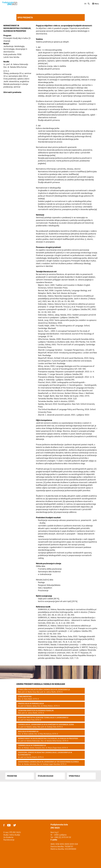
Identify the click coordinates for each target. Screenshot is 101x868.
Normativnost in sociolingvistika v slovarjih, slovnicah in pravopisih (48, 738)
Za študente (8, 837)
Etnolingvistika (25, 697)
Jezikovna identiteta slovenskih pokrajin (36, 710)
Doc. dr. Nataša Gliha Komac (15, 67)
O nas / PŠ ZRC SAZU (12, 832)
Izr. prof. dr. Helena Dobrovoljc (16, 64)
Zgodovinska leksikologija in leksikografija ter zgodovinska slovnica (48, 762)
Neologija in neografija (28, 731)
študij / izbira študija (12, 835)
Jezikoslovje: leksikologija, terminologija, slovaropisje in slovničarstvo (15, 49)
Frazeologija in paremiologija (31, 704)
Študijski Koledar (46, 776)
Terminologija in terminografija (32, 745)
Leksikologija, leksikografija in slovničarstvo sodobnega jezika (46, 724)
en (85, 4)
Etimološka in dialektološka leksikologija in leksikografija (44, 690)
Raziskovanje (9, 840)
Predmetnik (12, 776)
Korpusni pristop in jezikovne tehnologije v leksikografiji (43, 717)
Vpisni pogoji (74, 776)
